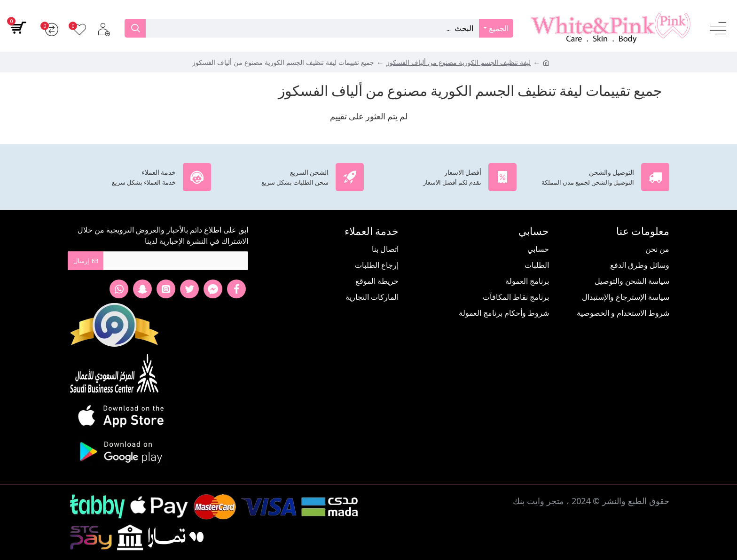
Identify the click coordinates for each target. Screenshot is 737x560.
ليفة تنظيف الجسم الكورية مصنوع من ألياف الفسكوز (459, 62)
